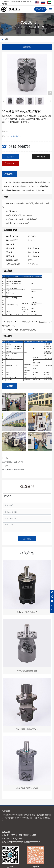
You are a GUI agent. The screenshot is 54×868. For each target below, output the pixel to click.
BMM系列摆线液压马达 (27, 612)
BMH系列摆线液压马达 (27, 671)
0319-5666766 (20, 146)
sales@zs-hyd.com (15, 839)
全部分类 (27, 47)
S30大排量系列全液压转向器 (13, 470)
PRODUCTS (27, 23)
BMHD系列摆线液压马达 (27, 729)
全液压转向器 (16, 136)
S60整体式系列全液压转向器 (13, 462)
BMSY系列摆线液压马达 (27, 788)
